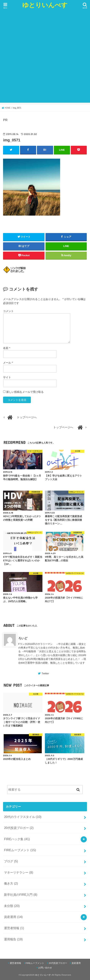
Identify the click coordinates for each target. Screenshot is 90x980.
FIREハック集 (17, 839)
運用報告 (13, 939)
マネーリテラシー (19, 872)
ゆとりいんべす (45, 5)
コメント (8, 311)
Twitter (45, 673)
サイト (7, 377)
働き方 (11, 883)
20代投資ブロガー (19, 828)
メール (8, 363)
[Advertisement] (45, 58)
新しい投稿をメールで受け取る (25, 392)
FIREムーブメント (20, 850)
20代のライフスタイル (23, 817)
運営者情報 (14, 928)
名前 (7, 348)
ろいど (23, 638)
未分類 (12, 906)
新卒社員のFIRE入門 (21, 895)
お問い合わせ (45, 968)
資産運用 (13, 917)
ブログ (11, 861)
